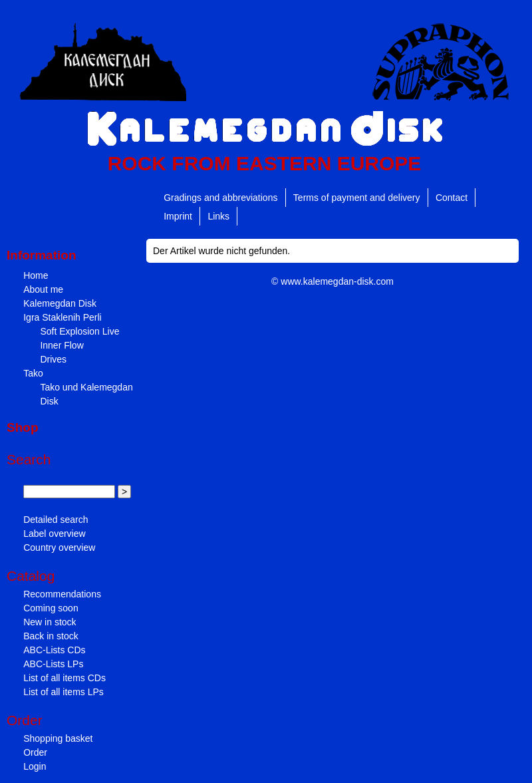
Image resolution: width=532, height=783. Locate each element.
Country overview (59, 548)
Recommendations (62, 594)
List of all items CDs (65, 678)
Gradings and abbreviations (220, 198)
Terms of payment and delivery (357, 198)
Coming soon (51, 608)
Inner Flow (62, 345)
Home (36, 275)
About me (43, 289)
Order (35, 752)
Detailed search (56, 520)
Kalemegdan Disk (60, 303)
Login (35, 766)
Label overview (54, 534)
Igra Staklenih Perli (63, 317)
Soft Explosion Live (79, 331)
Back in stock (51, 636)
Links (218, 216)
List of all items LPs (64, 692)
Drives (53, 359)
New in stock (50, 622)
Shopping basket (58, 738)
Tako (33, 373)
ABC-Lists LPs (53, 664)
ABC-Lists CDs (54, 650)
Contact (452, 198)
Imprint (178, 216)
